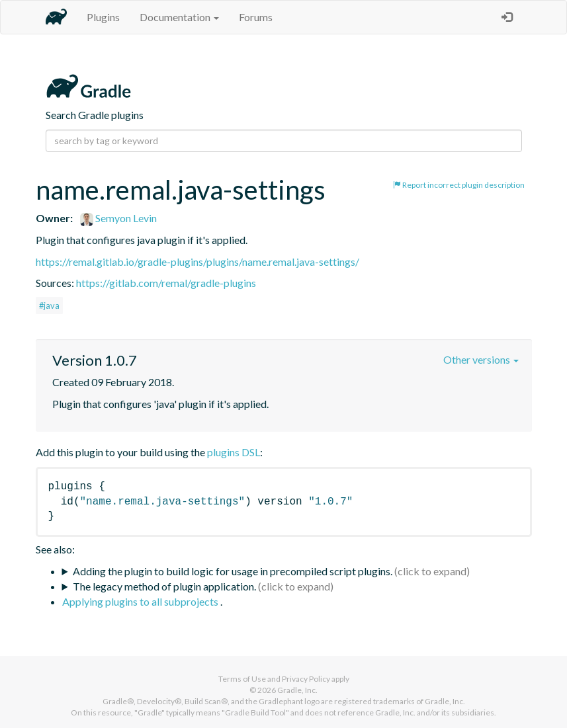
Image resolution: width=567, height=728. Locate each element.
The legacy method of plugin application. (164, 586)
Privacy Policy (306, 679)
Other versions (481, 359)
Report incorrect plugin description (459, 185)
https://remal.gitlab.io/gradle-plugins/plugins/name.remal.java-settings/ (197, 262)
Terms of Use (242, 679)
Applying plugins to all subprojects (141, 601)
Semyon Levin (118, 218)
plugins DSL (234, 452)
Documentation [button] (179, 17)
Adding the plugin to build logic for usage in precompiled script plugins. (233, 571)
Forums (256, 17)
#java (49, 305)
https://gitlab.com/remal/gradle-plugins (166, 283)
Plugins (103, 17)
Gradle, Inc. (297, 690)
